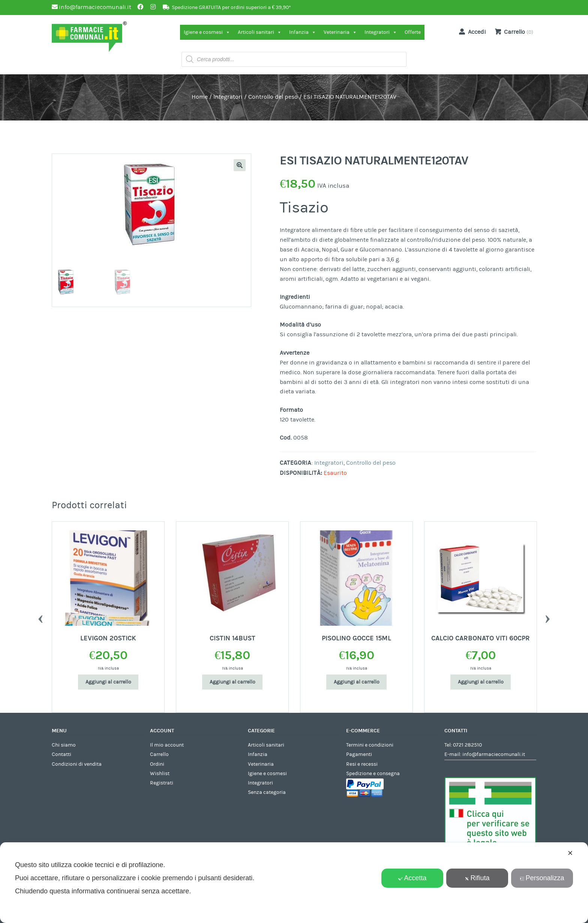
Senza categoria (267, 792)
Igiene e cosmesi (207, 32)
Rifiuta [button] (477, 878)
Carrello (159, 754)
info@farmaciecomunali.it (494, 754)
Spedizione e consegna (373, 774)
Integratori (381, 32)
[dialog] (294, 883)
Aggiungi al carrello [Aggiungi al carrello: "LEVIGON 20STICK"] (108, 682)
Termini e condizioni (370, 745)
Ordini (157, 764)
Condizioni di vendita (77, 764)
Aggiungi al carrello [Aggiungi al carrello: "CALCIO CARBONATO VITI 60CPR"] (481, 682)
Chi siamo (64, 745)
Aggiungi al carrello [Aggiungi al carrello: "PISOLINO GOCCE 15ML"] (357, 682)
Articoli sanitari (260, 32)
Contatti (61, 754)
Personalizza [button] (542, 878)
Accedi (471, 32)
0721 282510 (467, 745)
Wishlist (160, 774)
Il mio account (167, 745)
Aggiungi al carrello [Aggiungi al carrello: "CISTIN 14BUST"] (232, 682)
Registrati (162, 783)
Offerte (413, 32)
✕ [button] (570, 853)
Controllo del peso (273, 97)
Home (200, 97)
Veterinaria (340, 32)
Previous (40, 617)
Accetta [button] (412, 878)
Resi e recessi (362, 764)
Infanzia (303, 32)
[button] (240, 165)
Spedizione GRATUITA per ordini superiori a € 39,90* (231, 8)
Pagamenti (359, 754)
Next (547, 617)
